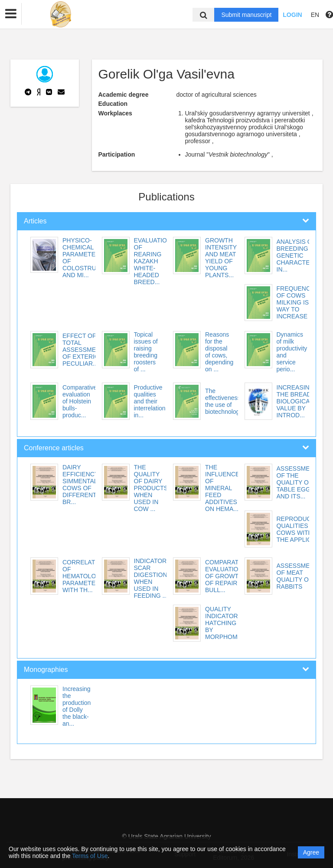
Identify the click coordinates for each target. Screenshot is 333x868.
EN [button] (315, 15)
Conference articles (54, 448)
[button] (11, 14)
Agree (311, 852)
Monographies (46, 670)
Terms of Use (90, 856)
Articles (35, 221)
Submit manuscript (246, 15)
